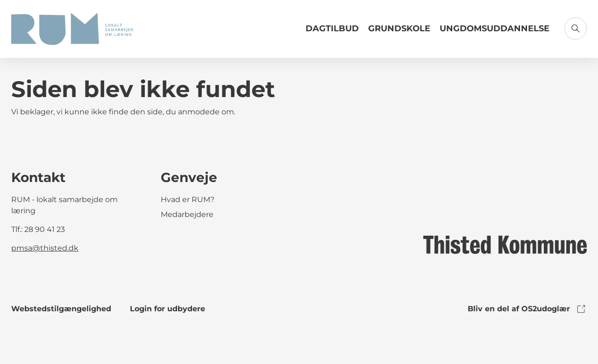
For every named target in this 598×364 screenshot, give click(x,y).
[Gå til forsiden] (72, 29)
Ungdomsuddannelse (495, 28)
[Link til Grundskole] (399, 32)
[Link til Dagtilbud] (332, 32)
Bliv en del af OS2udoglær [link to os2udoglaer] (527, 309)
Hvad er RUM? (188, 199)
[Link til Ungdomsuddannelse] (495, 32)
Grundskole (399, 28)
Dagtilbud (332, 28)
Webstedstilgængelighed (61, 309)
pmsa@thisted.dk (45, 248)
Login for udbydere (167, 309)
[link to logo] (505, 244)
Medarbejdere (187, 214)
